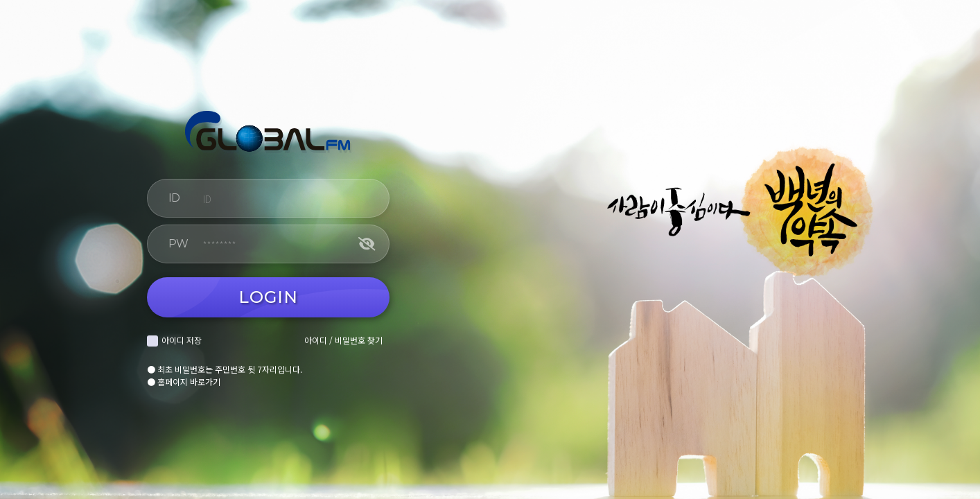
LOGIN (268, 297)
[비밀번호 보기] (367, 244)
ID (174, 198)
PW (178, 244)
